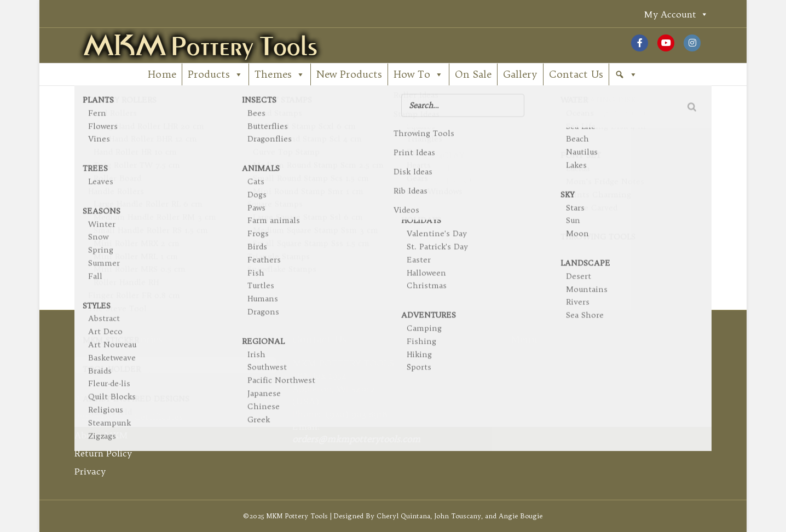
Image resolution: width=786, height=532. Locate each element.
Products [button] (215, 74)
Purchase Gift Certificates (129, 417)
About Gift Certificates (123, 398)
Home (162, 74)
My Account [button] (676, 14)
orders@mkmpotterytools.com (356, 439)
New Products (349, 74)
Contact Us (576, 74)
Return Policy (103, 453)
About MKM (101, 435)
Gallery (520, 74)
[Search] (393, 196)
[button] (626, 74)
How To (418, 74)
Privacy (90, 471)
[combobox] (175, 365)
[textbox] (175, 370)
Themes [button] (280, 74)
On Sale (473, 74)
